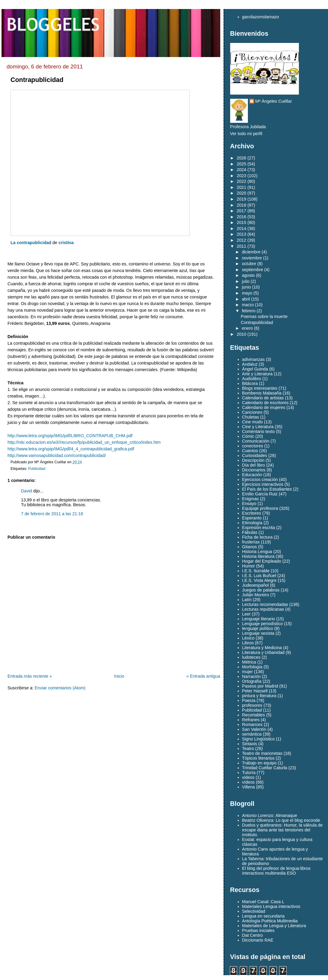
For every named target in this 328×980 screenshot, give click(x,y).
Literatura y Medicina (262, 648)
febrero (249, 311)
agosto (248, 275)
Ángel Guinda (255, 369)
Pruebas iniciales (258, 930)
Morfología (252, 667)
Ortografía (252, 681)
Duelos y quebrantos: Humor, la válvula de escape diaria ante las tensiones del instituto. (283, 830)
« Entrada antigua (203, 676)
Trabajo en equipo (259, 763)
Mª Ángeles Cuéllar (274, 101)
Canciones (252, 412)
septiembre (253, 270)
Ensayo (249, 504)
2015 (242, 222)
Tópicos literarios (258, 758)
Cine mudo (253, 422)
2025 (242, 164)
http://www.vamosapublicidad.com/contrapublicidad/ (57, 455)
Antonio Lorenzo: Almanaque (270, 815)
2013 (242, 234)
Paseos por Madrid (260, 686)
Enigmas (251, 499)
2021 (242, 187)
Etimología (252, 523)
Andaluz (250, 364)
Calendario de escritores (265, 403)
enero (247, 328)
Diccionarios (254, 470)
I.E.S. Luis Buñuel (259, 576)
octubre (249, 264)
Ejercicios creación (260, 479)
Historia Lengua (257, 552)
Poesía (249, 700)
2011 (242, 246)
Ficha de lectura (257, 537)
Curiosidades (255, 455)
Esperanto (252, 518)
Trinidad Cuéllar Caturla (265, 768)
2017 (242, 211)
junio (246, 287)
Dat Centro (253, 935)
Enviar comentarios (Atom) (60, 688)
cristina (66, 243)
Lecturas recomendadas (265, 604)
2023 (242, 176)
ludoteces (251, 657)
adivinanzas (254, 359)
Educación (252, 475)
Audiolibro (252, 379)
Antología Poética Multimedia (270, 921)
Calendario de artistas (263, 398)
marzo (248, 305)
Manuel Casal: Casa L (263, 902)
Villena (249, 787)
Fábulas (250, 532)
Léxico (248, 638)
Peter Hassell (255, 691)
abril (246, 299)
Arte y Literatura (257, 374)
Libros (248, 643)
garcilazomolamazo (261, 17)
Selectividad (254, 911)
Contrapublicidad (37, 80)
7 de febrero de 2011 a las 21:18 (52, 514)
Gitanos (250, 547)
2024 (242, 170)
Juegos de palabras (261, 590)
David (27, 491)
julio (246, 281)
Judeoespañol (256, 585)
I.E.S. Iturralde (256, 571)
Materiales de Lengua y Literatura (274, 926)
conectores (253, 446)
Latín (247, 600)
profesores (252, 705)
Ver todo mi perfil (246, 134)
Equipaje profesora (260, 508)
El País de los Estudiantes (267, 489)
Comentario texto (259, 431)
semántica (252, 734)
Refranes (251, 720)
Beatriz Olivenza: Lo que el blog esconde (281, 820)
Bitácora (250, 383)
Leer (247, 614)
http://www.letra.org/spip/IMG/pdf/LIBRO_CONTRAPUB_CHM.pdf (70, 436)
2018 (242, 205)
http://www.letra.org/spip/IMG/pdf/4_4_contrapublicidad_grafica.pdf (71, 449)
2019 (242, 199)
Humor (249, 566)
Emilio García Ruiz (260, 494)
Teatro (248, 749)
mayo (247, 293)
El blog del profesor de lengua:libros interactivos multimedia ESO (276, 871)
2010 (242, 334)
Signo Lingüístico (259, 739)
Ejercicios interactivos (263, 484)
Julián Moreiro (256, 595)
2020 (242, 193)
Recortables (254, 715)
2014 (242, 228)
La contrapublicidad (31, 243)
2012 (242, 240)
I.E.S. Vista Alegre (259, 580)
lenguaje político (258, 628)
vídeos (248, 782)
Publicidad (37, 469)
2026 (242, 158)
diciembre (251, 252)
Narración (251, 676)
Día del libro (254, 465)
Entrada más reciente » (30, 676)
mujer (248, 672)
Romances (252, 724)
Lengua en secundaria (263, 916)
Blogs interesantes (260, 388)
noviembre (252, 258)
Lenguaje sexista (258, 633)
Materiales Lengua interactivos (271, 906)
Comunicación (256, 441)
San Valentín (254, 729)
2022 (242, 181)
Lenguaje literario (259, 619)
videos (248, 777)
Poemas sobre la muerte (264, 316)
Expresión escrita (259, 528)
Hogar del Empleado (262, 561)
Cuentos (250, 451)
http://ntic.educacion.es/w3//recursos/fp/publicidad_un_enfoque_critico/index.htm (84, 442)
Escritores (252, 513)
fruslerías (251, 542)
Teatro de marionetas (262, 753)
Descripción (253, 460)
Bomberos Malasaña (262, 393)
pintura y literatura (259, 696)
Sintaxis (250, 744)
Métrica (249, 662)
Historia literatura (258, 556)
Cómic (248, 436)
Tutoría (249, 773)
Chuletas (251, 417)
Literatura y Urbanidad (263, 652)
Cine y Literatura (258, 427)
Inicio (119, 676)
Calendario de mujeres (264, 407)
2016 (242, 217)
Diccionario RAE (258, 940)
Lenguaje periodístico (263, 624)
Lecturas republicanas (263, 609)
